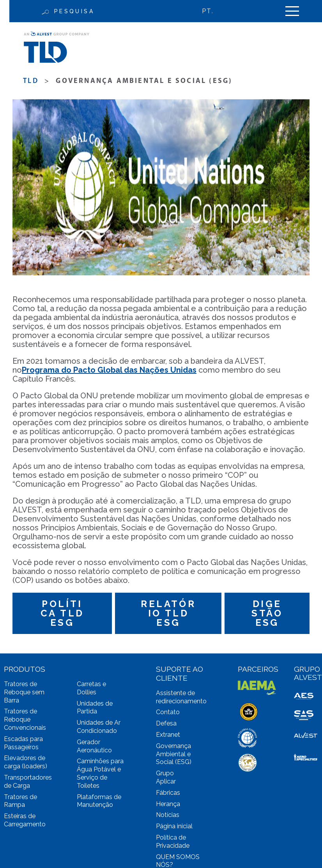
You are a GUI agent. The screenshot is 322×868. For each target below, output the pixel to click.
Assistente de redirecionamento (181, 697)
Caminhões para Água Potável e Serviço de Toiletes (100, 773)
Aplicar (166, 781)
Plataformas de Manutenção (99, 801)
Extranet (168, 735)
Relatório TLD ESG (168, 613)
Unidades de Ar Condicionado (99, 727)
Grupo (165, 773)
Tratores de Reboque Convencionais (25, 719)
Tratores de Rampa (20, 801)
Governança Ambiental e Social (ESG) (174, 754)
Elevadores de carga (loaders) (26, 762)
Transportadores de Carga (28, 782)
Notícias (168, 815)
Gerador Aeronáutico (94, 746)
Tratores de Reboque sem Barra (24, 692)
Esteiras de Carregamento (25, 820)
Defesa (166, 723)
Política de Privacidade (173, 842)
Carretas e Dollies (91, 688)
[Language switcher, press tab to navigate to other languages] (211, 11)
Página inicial (174, 826)
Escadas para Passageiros (23, 743)
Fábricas (168, 793)
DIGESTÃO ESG (267, 613)
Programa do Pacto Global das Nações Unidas (109, 370)
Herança (168, 804)
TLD (31, 81)
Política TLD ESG (62, 613)
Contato (168, 712)
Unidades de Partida (95, 708)
